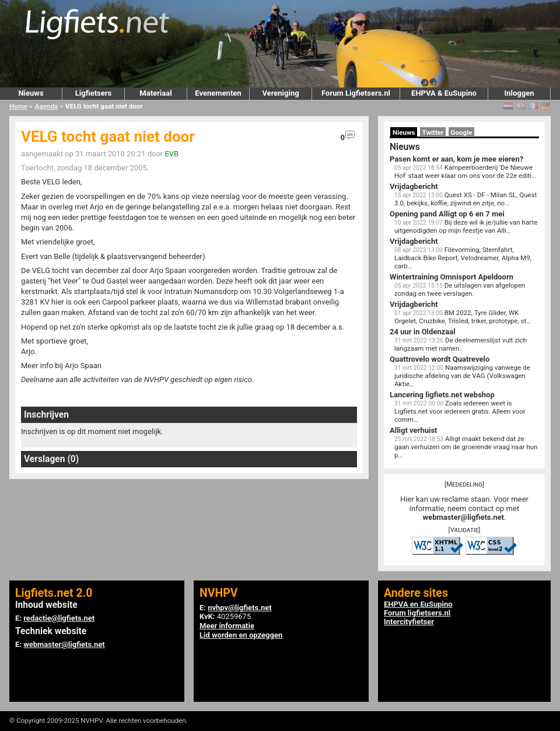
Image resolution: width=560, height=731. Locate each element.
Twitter (433, 132)
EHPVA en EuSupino (418, 604)
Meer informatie (227, 626)
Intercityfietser (409, 622)
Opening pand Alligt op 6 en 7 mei (447, 214)
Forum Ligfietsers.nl (356, 93)
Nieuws (31, 93)
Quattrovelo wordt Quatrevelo (440, 359)
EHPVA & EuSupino (444, 93)
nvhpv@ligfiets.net (239, 608)
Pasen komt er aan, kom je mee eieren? (456, 159)
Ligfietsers (93, 93)
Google (462, 132)
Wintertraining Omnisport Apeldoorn (452, 277)
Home (18, 106)
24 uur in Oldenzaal (423, 332)
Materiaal (155, 93)
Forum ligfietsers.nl (417, 613)
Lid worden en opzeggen (241, 635)
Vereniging (280, 93)
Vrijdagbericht (414, 186)
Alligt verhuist (413, 430)
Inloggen (519, 93)
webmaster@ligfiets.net (463, 517)
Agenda (47, 106)
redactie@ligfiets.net (59, 618)
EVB (171, 154)
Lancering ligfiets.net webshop (442, 395)
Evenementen (218, 93)
